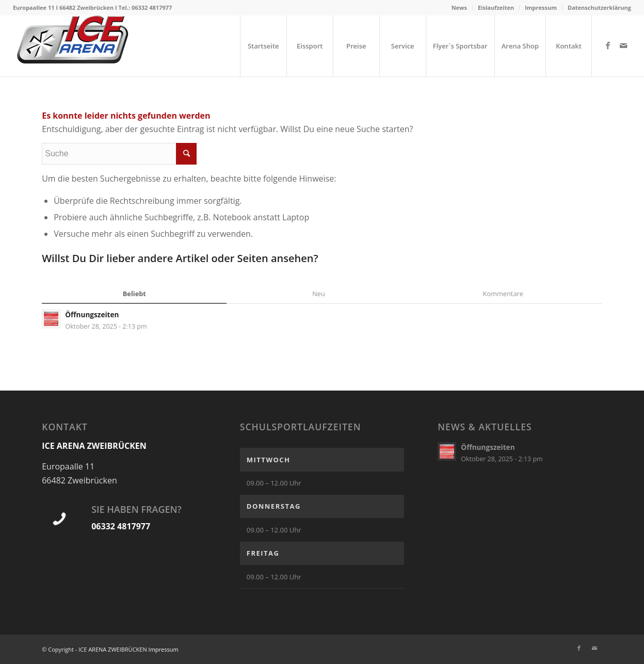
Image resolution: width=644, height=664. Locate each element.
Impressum (541, 7)
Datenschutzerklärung (599, 7)
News (459, 7)
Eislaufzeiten (496, 7)
